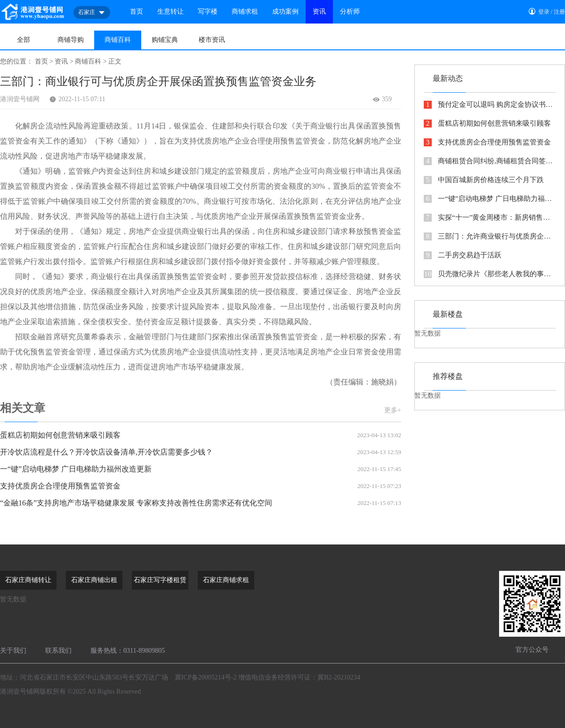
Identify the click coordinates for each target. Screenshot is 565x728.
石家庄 (92, 13)
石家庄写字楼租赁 (160, 580)
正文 (115, 61)
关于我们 (13, 651)
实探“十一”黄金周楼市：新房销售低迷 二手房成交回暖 (490, 218)
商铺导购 (71, 40)
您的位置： (16, 61)
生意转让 (170, 12)
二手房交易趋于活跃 (463, 255)
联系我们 (58, 651)
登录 (544, 12)
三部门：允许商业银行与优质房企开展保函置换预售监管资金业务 (490, 236)
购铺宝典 (165, 40)
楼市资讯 (212, 40)
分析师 (350, 12)
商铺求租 (245, 12)
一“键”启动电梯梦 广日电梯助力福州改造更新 (201, 469)
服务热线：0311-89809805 (128, 651)
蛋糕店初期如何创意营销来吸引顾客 (201, 435)
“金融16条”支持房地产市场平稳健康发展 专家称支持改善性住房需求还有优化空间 (201, 503)
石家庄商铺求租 (226, 580)
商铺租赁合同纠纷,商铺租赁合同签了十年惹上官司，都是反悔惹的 (490, 161)
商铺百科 (118, 40)
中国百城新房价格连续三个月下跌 (484, 180)
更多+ (393, 410)
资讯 (319, 12)
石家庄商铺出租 (94, 580)
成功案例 (285, 12)
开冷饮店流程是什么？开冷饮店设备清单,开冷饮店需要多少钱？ (201, 452)
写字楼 (208, 12)
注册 (559, 12)
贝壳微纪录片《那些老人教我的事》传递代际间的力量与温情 (490, 274)
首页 (137, 12)
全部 (24, 40)
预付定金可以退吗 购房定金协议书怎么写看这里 (490, 105)
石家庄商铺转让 (28, 580)
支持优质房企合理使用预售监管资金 (201, 486)
